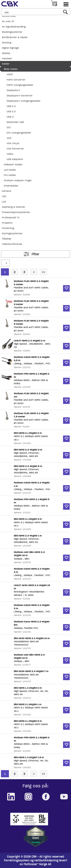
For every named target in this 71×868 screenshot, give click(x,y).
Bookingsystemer (12, 32)
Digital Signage (10, 48)
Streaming (8, 228)
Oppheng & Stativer (14, 207)
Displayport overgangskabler (24, 101)
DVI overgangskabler (19, 133)
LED (4, 196)
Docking (7, 43)
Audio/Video (9, 16)
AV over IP (8, 21)
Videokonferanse (12, 244)
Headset (7, 58)
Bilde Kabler (11, 69)
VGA (9, 138)
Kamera (7, 191)
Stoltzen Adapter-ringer (18, 180)
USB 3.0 (11, 111)
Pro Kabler (10, 175)
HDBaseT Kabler (13, 164)
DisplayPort (13, 90)
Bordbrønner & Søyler (15, 37)
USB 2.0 (11, 106)
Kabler (6, 64)
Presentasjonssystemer (16, 212)
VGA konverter (15, 149)
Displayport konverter (20, 96)
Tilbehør (7, 239)
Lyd (4, 202)
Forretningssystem (17, 860)
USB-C (10, 117)
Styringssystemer (12, 233)
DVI (9, 127)
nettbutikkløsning (46, 860)
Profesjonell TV (11, 217)
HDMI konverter (16, 80)
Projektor (7, 223)
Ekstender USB (15, 122)
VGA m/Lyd (13, 143)
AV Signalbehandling (14, 27)
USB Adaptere (15, 159)
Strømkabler (11, 186)
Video (10, 154)
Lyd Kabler (10, 170)
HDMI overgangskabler (20, 85)
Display (6, 53)
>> (44, 272)
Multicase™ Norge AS (37, 864)
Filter (35, 254)
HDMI (10, 74)
